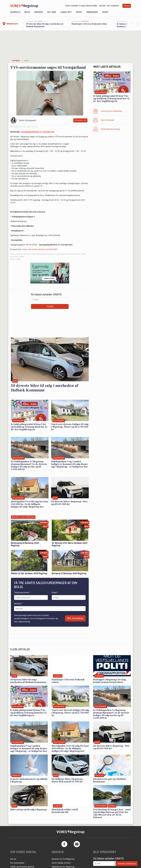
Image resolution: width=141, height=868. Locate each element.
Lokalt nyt (66, 12)
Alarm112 (15, 12)
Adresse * (18, 604)
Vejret (105, 12)
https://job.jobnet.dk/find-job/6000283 (40, 249)
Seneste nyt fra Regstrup (63, 859)
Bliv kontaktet (75, 618)
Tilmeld (127, 6)
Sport (79, 12)
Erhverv (39, 12)
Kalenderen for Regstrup (63, 867)
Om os (13, 859)
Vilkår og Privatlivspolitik (22, 867)
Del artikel (80, 120)
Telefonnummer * (22, 592)
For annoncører (17, 863)
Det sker (52, 12)
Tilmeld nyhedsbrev (127, 864)
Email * (55, 592)
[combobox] (16, 609)
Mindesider (92, 12)
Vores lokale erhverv (61, 863)
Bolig (27, 12)
